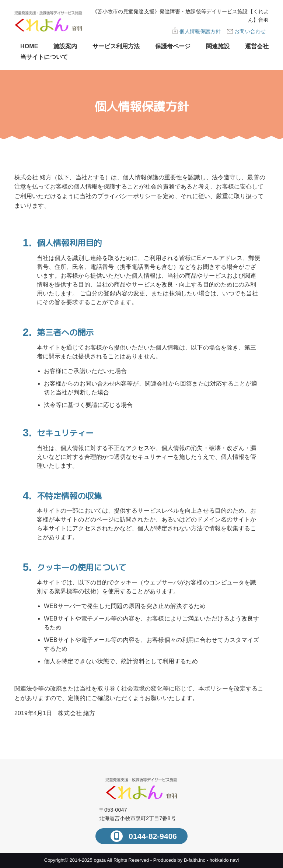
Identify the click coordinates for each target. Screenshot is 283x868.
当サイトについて (44, 57)
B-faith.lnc (195, 860)
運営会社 (257, 46)
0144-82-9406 (152, 836)
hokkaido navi (224, 860)
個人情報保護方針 (200, 31)
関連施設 (218, 46)
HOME (29, 46)
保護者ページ (173, 46)
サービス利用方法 (116, 46)
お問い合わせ (250, 31)
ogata (100, 860)
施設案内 (65, 46)
